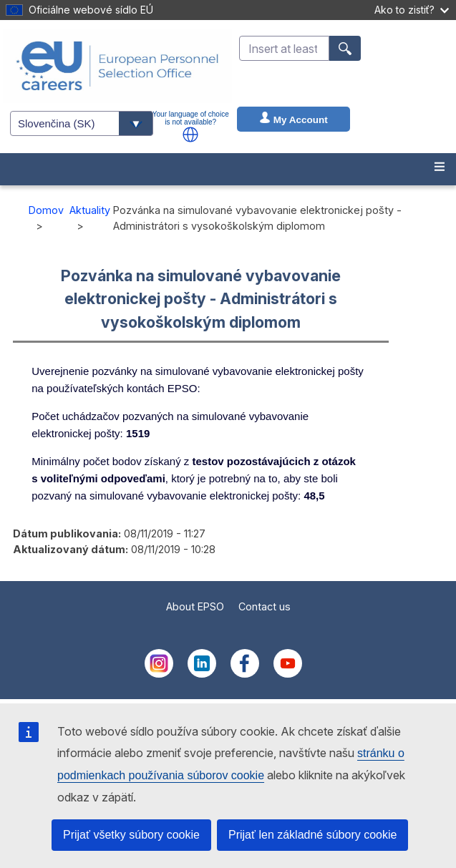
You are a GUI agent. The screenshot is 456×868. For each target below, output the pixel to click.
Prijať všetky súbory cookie (131, 835)
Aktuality (90, 210)
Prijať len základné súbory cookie (312, 835)
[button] (190, 135)
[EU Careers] (117, 66)
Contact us (265, 606)
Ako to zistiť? (412, 10)
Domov (46, 210)
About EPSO (195, 606)
